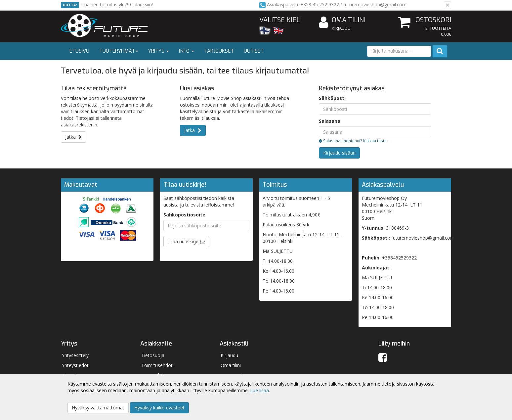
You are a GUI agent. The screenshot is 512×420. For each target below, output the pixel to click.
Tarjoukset (219, 51)
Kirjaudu (341, 28)
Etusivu (79, 51)
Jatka (73, 137)
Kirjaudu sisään (339, 153)
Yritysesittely (75, 355)
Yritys (159, 51)
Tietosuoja (153, 355)
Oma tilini (342, 20)
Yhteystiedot (75, 365)
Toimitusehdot (157, 365)
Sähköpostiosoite (184, 215)
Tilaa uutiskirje (183, 241)
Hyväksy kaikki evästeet (159, 408)
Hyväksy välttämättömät (98, 408)
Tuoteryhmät (119, 51)
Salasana (330, 121)
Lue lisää (259, 390)
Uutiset (254, 51)
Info (187, 51)
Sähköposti (332, 98)
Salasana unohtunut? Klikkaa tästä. (353, 141)
